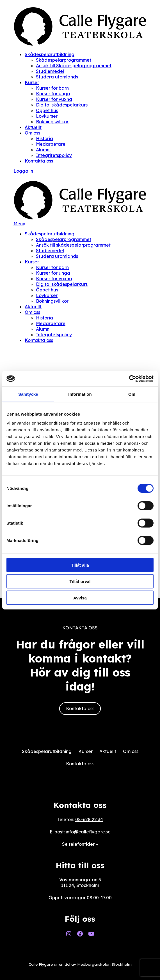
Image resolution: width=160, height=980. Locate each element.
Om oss (32, 133)
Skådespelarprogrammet (64, 60)
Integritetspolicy (54, 155)
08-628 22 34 (89, 819)
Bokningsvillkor (52, 122)
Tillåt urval (80, 581)
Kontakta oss (39, 161)
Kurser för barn (52, 88)
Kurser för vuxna (54, 99)
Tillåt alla (80, 565)
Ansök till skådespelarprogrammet (73, 245)
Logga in (23, 171)
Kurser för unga (53, 94)
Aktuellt (33, 127)
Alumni (43, 150)
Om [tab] (132, 394)
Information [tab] (80, 394)
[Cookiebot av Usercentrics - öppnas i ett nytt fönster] (129, 379)
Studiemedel (50, 71)
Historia (44, 138)
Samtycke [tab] (28, 394)
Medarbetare (51, 144)
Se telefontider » (80, 844)
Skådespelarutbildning (50, 54)
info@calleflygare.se (88, 832)
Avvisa (80, 598)
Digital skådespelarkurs (62, 105)
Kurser (32, 82)
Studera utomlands (57, 77)
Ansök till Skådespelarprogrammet (74, 66)
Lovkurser (47, 116)
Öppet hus (47, 110)
